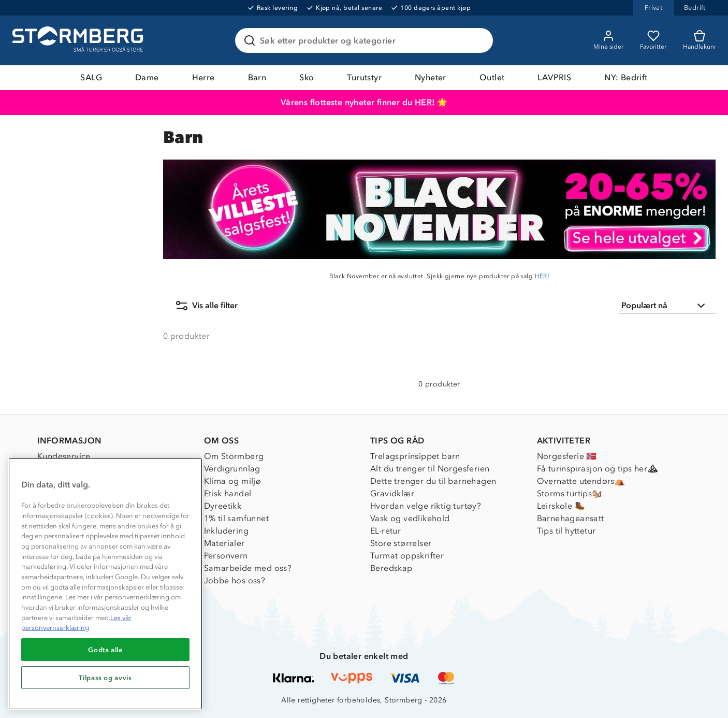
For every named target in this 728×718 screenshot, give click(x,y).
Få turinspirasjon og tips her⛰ (598, 469)
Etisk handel (228, 493)
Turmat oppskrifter (407, 556)
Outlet (492, 77)
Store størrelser (401, 543)
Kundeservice (64, 456)
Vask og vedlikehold (410, 518)
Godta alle (105, 650)
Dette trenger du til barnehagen (433, 481)
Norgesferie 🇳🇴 (567, 456)
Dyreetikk (223, 506)
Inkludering (226, 531)
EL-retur (385, 531)
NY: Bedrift (626, 77)
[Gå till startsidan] (79, 40)
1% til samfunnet (236, 518)
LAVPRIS (554, 77)
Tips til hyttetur (566, 531)
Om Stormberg (234, 456)
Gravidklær (392, 493)
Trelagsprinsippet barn (415, 456)
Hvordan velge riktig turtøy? (426, 506)
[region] (105, 584)
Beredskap (391, 568)
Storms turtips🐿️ (570, 493)
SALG (91, 77)
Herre (203, 77)
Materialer (224, 543)
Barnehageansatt (571, 518)
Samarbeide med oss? (248, 568)
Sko (307, 77)
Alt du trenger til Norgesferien (430, 469)
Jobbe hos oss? (235, 580)
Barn (257, 77)
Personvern (226, 556)
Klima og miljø (233, 481)
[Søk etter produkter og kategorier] (366, 40)
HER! (425, 102)
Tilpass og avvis (105, 678)
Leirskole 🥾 (561, 506)
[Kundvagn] (699, 40)
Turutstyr (364, 77)
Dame (147, 77)
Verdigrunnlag (232, 469)
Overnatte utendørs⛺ (581, 481)
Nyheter (431, 77)
